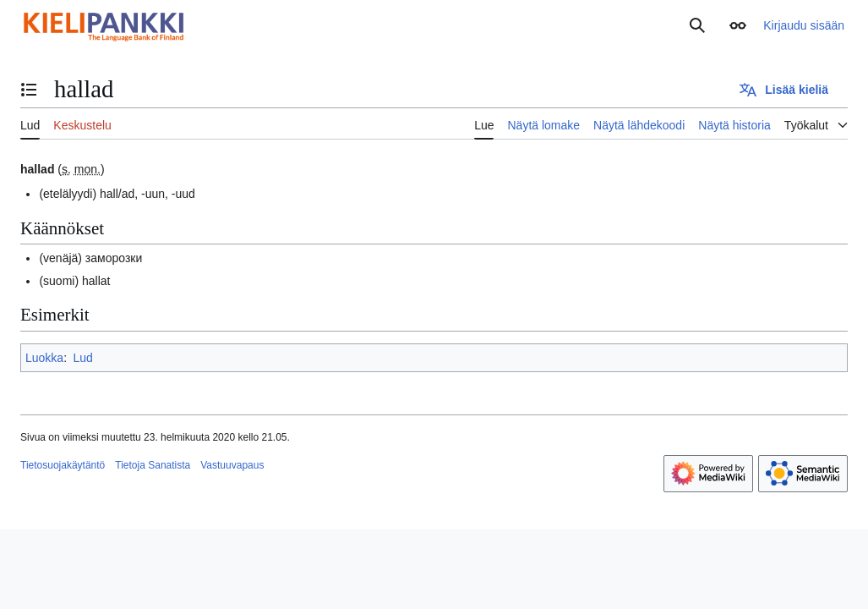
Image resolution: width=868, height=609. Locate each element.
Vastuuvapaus (232, 465)
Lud (82, 358)
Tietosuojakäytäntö (63, 465)
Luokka (44, 358)
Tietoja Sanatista (153, 465)
